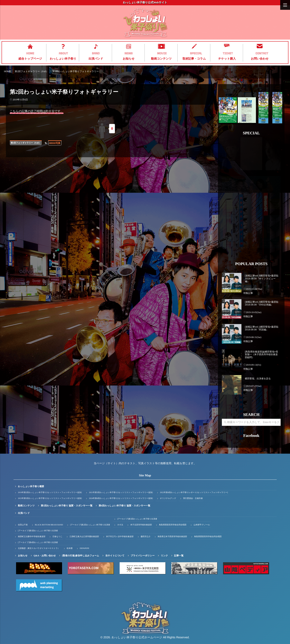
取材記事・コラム (194, 59)
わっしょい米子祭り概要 (31, 486)
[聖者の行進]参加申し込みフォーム (80, 556)
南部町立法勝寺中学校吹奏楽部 (32, 537)
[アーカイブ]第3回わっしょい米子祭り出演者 (137, 519)
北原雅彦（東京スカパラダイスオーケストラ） (39, 548)
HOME (30, 53)
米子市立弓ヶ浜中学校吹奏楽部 (120, 537)
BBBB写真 (55, 143)
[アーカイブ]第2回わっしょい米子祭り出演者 (90, 525)
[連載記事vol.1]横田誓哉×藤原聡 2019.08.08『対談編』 (262, 328)
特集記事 (248, 293)
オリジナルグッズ (168, 498)
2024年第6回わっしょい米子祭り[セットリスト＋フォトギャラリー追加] (121, 498)
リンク (164, 556)
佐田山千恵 (23, 525)
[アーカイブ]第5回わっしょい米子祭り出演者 (38, 531)
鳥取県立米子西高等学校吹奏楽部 (172, 537)
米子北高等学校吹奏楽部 (141, 525)
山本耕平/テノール (202, 525)
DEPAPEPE (84, 548)
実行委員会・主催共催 (193, 498)
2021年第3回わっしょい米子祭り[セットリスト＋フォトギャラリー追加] (121, 493)
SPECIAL (196, 53)
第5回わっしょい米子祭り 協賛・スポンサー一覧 (67, 506)
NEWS (129, 53)
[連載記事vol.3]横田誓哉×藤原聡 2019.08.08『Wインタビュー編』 (262, 278)
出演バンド (96, 59)
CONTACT (262, 53)
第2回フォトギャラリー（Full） (26, 143)
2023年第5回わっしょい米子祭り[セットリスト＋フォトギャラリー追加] (50, 498)
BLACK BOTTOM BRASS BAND (49, 525)
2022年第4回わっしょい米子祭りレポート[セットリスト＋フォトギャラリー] (194, 493)
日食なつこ (57, 537)
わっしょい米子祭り (63, 59)
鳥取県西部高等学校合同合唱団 (173, 525)
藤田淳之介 (145, 537)
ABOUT (64, 53)
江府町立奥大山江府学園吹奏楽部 (84, 537)
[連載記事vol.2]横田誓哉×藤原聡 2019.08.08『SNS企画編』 (262, 303)
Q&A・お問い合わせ (45, 556)
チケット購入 (227, 59)
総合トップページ (30, 59)
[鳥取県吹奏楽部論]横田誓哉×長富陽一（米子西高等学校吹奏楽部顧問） (262, 355)
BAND (96, 53)
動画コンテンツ (161, 59)
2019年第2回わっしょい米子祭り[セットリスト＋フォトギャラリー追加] (50, 493)
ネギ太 (120, 525)
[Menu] (285, 5)
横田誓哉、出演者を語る (258, 379)
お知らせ (129, 59)
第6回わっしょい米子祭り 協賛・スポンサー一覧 (125, 506)
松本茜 (70, 548)
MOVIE (162, 53)
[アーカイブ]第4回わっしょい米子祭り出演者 (38, 543)
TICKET (228, 53)
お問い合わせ (260, 59)
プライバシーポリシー (143, 556)
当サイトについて (115, 556)
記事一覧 (179, 556)
